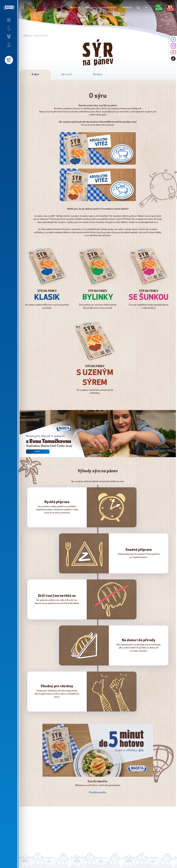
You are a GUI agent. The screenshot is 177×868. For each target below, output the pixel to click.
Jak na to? (67, 75)
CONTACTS (126, 8)
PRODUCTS (91, 8)
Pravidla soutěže (98, 793)
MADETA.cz (28, 36)
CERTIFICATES (109, 8)
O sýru (35, 75)
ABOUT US (75, 8)
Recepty (98, 75)
